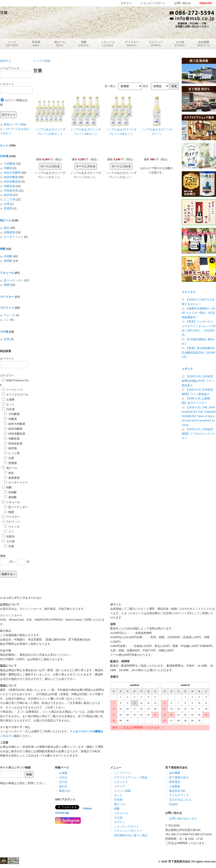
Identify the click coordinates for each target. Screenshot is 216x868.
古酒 (7, 204)
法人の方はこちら (180, 800)
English (174, 804)
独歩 (7, 228)
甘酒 (47, 61)
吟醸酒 (8, 168)
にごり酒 (9, 199)
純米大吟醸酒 (12, 173)
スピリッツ (7, 308)
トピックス (189, 292)
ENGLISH (206, 3)
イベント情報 (122, 791)
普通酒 (8, 208)
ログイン (6, 61)
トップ (37, 61)
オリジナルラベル (15, 395)
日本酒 (4, 156)
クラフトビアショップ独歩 (131, 777)
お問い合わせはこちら (183, 818)
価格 (3, 556)
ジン (7, 320)
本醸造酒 (9, 186)
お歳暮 (8, 399)
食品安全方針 (177, 791)
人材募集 (175, 786)
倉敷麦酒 (9, 232)
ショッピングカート (127, 826)
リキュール (7, 273)
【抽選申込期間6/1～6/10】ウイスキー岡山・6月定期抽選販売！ (199, 313)
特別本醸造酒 (12, 182)
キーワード (7, 359)
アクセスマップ (179, 795)
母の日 (63, 786)
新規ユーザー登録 (15, 124)
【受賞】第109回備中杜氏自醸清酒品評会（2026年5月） (199, 352)
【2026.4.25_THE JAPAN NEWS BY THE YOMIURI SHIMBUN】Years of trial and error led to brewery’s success (199, 416)
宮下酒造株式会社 (179, 861)
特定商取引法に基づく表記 (131, 835)
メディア (187, 369)
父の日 (63, 782)
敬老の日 (64, 791)
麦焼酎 (8, 261)
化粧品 (8, 536)
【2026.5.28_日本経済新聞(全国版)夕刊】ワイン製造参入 (198, 381)
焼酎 (3, 249)
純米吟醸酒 (11, 177)
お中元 (63, 777)
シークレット (12, 390)
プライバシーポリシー (128, 831)
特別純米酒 (11, 191)
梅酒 (7, 285)
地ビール (6, 220)
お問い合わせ (183, 3)
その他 (4, 332)
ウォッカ (9, 315)
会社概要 (175, 773)
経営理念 (175, 782)
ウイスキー (7, 297)
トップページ (122, 773)
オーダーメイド (14, 237)
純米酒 (8, 195)
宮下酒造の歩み (179, 777)
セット (4, 145)
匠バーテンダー (14, 280)
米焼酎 (8, 256)
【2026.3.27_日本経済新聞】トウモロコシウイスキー (198, 434)
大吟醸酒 (9, 164)
